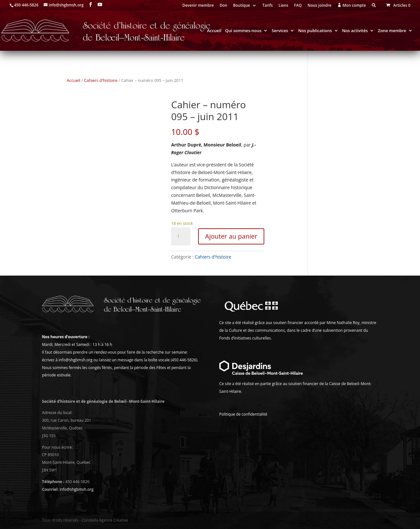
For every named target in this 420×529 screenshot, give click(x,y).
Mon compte (351, 5)
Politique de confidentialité (243, 414)
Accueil (214, 31)
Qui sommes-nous (243, 31)
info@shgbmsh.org (77, 489)
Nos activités (355, 31)
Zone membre (392, 31)
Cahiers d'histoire (101, 80)
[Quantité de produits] (181, 236)
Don (223, 6)
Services (280, 31)
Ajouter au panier (231, 236)
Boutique (242, 6)
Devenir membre (198, 6)
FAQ (298, 6)
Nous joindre (320, 6)
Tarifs (267, 6)
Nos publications (315, 31)
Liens (283, 6)
